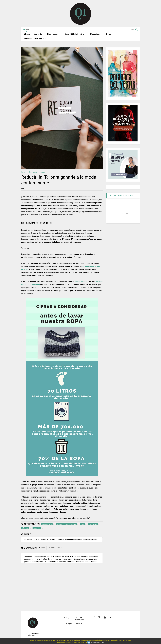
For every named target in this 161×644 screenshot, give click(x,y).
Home (27, 34)
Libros (109, 34)
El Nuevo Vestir (96, 34)
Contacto (79, 623)
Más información (95, 642)
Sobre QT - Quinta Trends (79, 619)
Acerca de (39, 34)
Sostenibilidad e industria (75, 34)
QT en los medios (69, 624)
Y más (102, 642)
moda (43, 172)
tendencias (33, 172)
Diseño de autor (54, 34)
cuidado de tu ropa (81, 282)
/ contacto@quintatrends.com (35, 39)
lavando (37, 285)
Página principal (69, 618)
